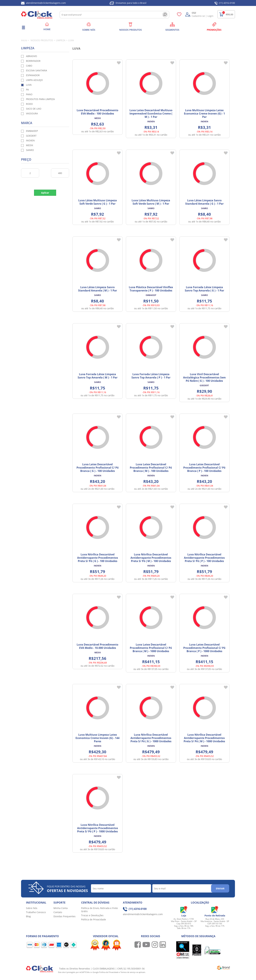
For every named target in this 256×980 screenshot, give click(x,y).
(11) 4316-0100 (225, 3)
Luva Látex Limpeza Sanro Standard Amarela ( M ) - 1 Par (98, 289)
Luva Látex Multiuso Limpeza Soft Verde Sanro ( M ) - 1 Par (151, 202)
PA (27, 90)
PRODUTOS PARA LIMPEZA (40, 99)
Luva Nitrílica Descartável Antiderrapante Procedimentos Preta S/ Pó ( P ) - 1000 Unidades (98, 828)
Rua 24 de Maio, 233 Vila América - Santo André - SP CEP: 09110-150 (215, 921)
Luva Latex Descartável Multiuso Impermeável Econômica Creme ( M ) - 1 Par (151, 114)
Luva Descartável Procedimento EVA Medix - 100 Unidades (97, 112)
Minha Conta (61, 908)
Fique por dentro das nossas (67, 889)
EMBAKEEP (32, 131)
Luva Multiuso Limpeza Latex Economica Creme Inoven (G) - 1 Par (204, 114)
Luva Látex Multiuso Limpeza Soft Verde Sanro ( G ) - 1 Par (98, 202)
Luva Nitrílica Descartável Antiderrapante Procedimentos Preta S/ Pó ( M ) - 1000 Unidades (204, 738)
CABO (29, 66)
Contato (58, 912)
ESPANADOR (33, 75)
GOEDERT (31, 136)
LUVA (29, 85)
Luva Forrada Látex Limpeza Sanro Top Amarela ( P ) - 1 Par (151, 376)
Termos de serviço (128, 972)
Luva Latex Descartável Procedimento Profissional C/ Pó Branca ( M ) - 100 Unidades (151, 468)
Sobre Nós (32, 908)
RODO (29, 104)
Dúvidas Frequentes (64, 916)
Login (210, 16)
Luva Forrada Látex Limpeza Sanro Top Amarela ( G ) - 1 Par (204, 289)
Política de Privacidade (94, 919)
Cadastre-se (198, 16)
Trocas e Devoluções (92, 915)
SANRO (30, 150)
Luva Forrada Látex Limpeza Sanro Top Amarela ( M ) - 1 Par (98, 376)
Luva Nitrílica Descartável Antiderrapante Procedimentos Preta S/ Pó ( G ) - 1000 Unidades (151, 738)
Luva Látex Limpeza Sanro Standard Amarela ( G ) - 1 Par (204, 202)
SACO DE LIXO (34, 109)
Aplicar (45, 193)
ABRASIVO (32, 56)
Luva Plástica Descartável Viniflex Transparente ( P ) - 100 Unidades (151, 289)
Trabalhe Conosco (36, 912)
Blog (28, 916)
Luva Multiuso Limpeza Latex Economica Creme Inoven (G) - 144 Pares (97, 738)
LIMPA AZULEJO (34, 80)
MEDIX (30, 145)
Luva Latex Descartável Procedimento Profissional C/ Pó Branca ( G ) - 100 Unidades (98, 468)
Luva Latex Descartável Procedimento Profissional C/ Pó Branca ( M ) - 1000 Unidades (151, 648)
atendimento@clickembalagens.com (43, 3)
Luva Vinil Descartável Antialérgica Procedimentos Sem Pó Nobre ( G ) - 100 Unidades (204, 377)
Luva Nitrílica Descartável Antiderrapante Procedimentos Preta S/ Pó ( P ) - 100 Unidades (204, 558)
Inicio (24, 40)
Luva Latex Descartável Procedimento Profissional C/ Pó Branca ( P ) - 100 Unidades (204, 468)
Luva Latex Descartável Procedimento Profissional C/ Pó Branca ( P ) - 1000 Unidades (204, 648)
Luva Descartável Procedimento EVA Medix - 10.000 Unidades (97, 646)
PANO (29, 94)
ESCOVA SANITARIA (37, 70)
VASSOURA (32, 113)
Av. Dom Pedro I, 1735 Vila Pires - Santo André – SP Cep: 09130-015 (184, 921)
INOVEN (30, 140)
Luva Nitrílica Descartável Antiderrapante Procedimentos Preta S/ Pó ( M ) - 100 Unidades (151, 558)
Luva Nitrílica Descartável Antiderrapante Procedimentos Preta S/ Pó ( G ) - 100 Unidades (98, 558)
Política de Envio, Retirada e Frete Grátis (99, 910)
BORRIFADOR (33, 61)
